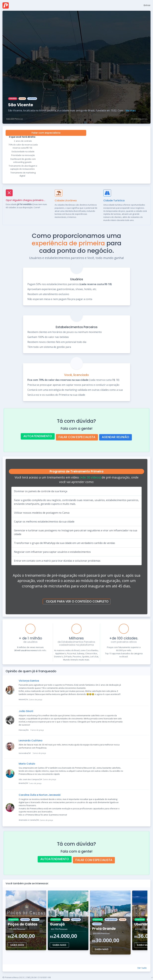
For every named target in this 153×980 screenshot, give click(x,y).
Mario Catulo (27, 764)
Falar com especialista (46, 133)
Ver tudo (142, 968)
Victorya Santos (29, 681)
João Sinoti (26, 711)
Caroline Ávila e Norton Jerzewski (40, 795)
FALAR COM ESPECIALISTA (77, 437)
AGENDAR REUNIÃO (115, 437)
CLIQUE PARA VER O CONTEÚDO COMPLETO (77, 601)
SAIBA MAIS (17, 945)
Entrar (147, 5)
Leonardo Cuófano (31, 741)
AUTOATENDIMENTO (38, 436)
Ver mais (131, 110)
